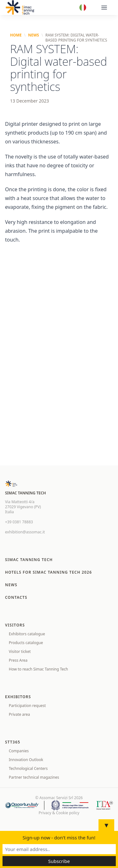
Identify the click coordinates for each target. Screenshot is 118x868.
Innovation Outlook (26, 760)
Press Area (18, 660)
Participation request (27, 706)
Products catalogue (26, 643)
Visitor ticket (20, 651)
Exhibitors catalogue (27, 634)
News (34, 35)
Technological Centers (28, 768)
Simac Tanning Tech (29, 560)
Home (16, 35)
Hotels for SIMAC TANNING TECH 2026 (48, 572)
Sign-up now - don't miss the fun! (59, 837)
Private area (19, 714)
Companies (19, 751)
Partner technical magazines (34, 777)
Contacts (16, 597)
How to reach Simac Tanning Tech (38, 669)
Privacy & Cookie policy (59, 813)
